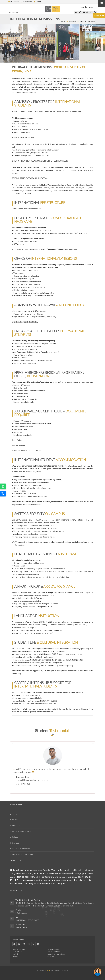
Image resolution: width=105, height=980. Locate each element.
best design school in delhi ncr (68, 877)
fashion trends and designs (23, 883)
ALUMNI (37, 2)
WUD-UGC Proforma (21, 849)
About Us (16, 825)
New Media (40, 873)
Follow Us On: (18, 939)
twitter (33, 944)
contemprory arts (50, 877)
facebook (19, 944)
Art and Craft (68, 870)
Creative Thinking (51, 870)
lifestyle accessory (25, 877)
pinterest (38, 944)
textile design (83, 870)
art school (42, 880)
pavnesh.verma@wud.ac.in (56, 954)
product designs (57, 883)
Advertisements (65, 874)
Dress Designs (31, 880)
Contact (15, 843)
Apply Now (99, 15)
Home (63, 21)
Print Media (17, 880)
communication (53, 874)
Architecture (21, 874)
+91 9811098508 (54, 952)
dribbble (15, 944)
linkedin (24, 944)
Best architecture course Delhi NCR (61, 880)
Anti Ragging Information (22, 854)
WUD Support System (21, 831)
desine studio (85, 877)
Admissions (72, 21)
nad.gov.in (51, 956)
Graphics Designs (42, 884)
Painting (38, 877)
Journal (15, 820)
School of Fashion (37, 870)
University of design (20, 870)
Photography (79, 873)
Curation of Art (83, 880)
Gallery (15, 837)
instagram (29, 944)
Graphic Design (30, 874)
